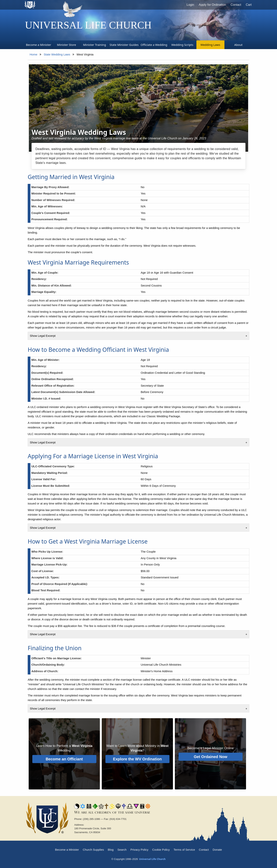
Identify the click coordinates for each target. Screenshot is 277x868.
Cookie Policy (161, 850)
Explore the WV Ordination (137, 759)
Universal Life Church (88, 25)
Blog (111, 850)
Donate (217, 850)
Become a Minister (67, 850)
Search (122, 850)
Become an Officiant (64, 759)
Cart (249, 5)
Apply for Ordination (212, 5)
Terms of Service (184, 850)
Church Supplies (93, 850)
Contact (236, 5)
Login (190, 5)
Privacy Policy (139, 850)
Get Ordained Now (210, 757)
